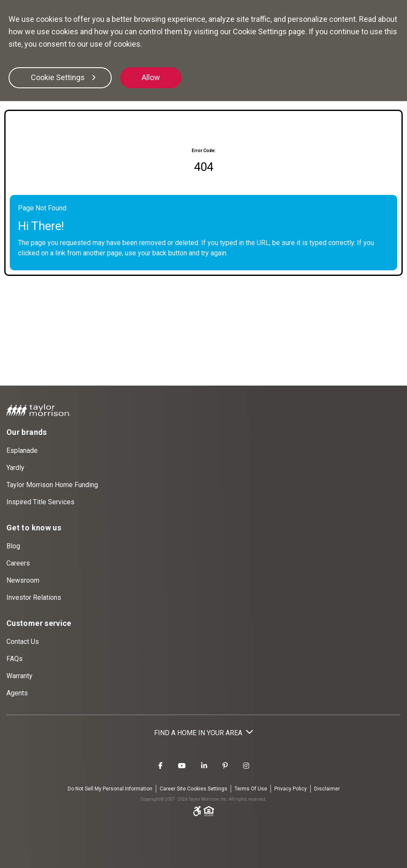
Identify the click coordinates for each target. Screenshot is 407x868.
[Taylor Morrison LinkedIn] (204, 766)
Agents (17, 693)
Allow (151, 77)
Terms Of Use (251, 789)
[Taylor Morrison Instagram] (246, 766)
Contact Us (23, 642)
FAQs (15, 659)
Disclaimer (327, 789)
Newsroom (23, 580)
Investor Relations (34, 597)
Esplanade (22, 450)
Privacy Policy (291, 789)
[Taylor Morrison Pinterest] (225, 766)
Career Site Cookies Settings (193, 789)
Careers (18, 563)
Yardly (15, 468)
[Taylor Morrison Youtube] (182, 766)
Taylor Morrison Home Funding (52, 485)
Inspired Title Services (40, 502)
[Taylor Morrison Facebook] (160, 766)
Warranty (19, 676)
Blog (13, 546)
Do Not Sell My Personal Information (110, 789)
